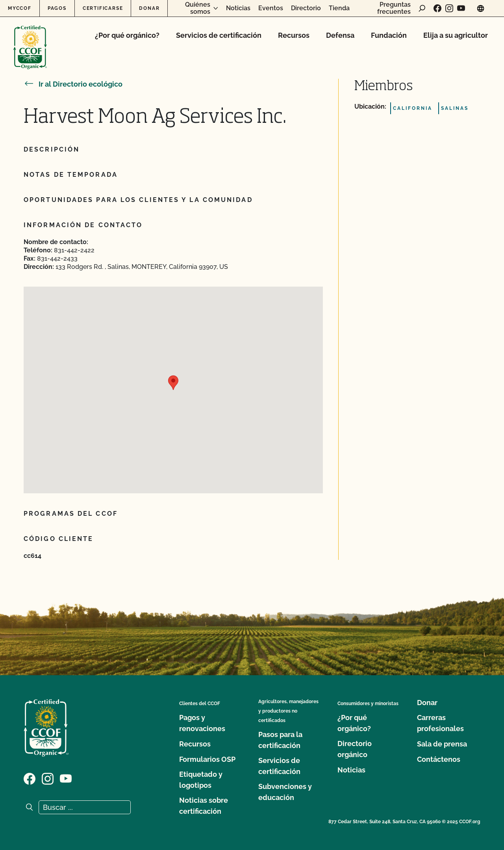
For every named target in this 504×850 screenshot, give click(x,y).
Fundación (389, 35)
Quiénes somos (198, 8)
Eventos (271, 8)
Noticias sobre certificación (204, 806)
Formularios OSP (207, 759)
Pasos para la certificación (280, 740)
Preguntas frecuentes (394, 8)
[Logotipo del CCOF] (30, 39)
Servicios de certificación (219, 35)
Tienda (339, 8)
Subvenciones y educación (285, 792)
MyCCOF (20, 8)
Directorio (306, 8)
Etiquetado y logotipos (201, 780)
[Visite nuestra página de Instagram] (449, 8)
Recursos (294, 35)
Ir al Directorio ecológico (73, 84)
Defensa (340, 35)
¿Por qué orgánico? (127, 35)
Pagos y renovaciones (202, 723)
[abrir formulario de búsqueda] (422, 8)
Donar (149, 8)
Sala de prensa (442, 744)
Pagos (57, 8)
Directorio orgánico (355, 749)
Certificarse (103, 8)
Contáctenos (439, 759)
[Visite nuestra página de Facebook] (437, 8)
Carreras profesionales (440, 723)
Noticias (238, 8)
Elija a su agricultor (456, 35)
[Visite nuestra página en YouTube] (461, 8)
